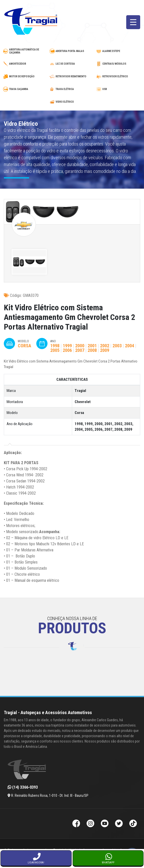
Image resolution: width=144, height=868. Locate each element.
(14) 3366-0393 (23, 787)
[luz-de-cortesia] (72, 64)
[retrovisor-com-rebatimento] (72, 77)
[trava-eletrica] (72, 89)
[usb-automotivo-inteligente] (119, 89)
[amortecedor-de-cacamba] (25, 64)
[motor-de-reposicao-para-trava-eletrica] (25, 77)
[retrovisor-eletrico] (119, 77)
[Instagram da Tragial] (90, 824)
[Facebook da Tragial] (76, 824)
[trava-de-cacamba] (25, 89)
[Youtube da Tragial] (105, 824)
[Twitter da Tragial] (119, 824)
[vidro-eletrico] (72, 102)
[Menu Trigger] (133, 22)
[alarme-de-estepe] (119, 51)
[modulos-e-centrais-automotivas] (119, 64)
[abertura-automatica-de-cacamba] (25, 51)
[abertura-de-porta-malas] (72, 51)
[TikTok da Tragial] (133, 824)
